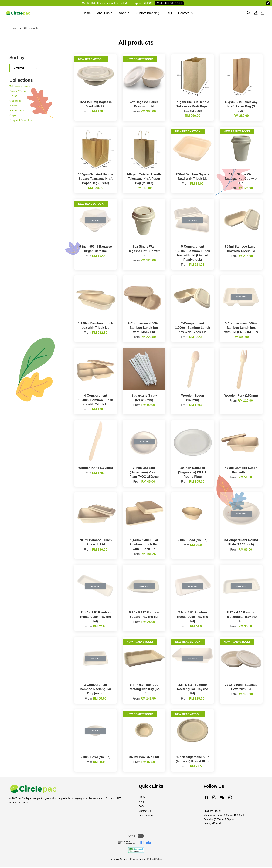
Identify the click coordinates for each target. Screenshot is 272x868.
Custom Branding (148, 14)
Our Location (146, 817)
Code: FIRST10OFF (169, 3)
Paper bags (17, 111)
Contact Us (145, 812)
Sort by (17, 59)
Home (87, 14)
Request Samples (21, 121)
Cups (13, 116)
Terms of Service (119, 860)
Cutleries (15, 102)
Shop (125, 14)
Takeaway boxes (20, 87)
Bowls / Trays (18, 92)
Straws (14, 107)
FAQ (169, 14)
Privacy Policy (137, 860)
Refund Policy (154, 860)
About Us (105, 14)
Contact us (185, 14)
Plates (13, 97)
